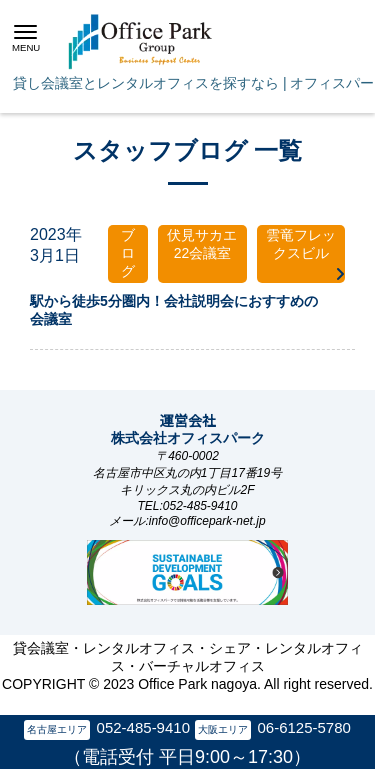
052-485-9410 (143, 727)
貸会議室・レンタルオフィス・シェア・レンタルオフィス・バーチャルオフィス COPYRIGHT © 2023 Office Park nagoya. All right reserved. (187, 666)
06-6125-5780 (303, 727)
